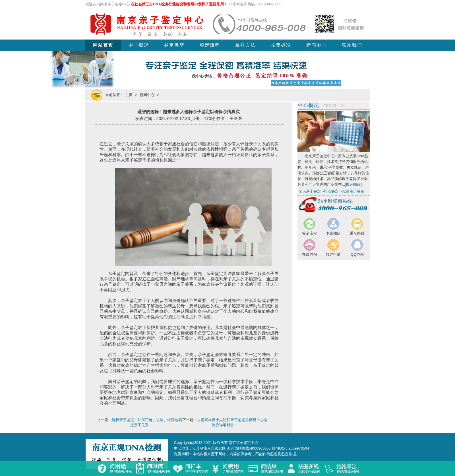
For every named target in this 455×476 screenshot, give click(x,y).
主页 (129, 95)
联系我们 (352, 45)
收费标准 (281, 45)
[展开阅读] (353, 184)
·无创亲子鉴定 (353, 191)
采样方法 (245, 45)
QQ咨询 (357, 254)
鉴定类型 (174, 45)
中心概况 (139, 45)
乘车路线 (357, 233)
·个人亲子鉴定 (309, 191)
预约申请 (333, 254)
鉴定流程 (210, 45)
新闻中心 (317, 45)
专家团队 (333, 233)
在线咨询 (309, 254)
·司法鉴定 (331, 191)
